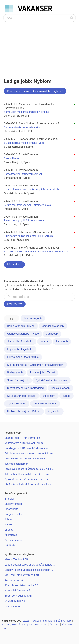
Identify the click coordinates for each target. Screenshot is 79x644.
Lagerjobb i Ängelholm (20, 349)
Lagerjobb (62, 341)
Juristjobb (52, 334)
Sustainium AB (13, 606)
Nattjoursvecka (13, 514)
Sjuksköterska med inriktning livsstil (24, 143)
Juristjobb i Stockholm (20, 341)
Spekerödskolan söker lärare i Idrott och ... (29, 479)
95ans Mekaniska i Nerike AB (21, 585)
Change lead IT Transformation (22, 438)
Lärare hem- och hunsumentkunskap (25, 459)
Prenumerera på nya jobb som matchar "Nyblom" (35, 91)
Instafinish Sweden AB (17, 591)
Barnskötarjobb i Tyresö (21, 326)
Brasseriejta (11, 509)
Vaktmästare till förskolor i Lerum (24, 443)
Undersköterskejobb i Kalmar (24, 411)
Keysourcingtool (14, 540)
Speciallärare (11, 158)
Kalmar (45, 341)
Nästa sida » (14, 265)
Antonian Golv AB (15, 580)
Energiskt (10, 499)
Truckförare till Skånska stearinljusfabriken (28, 236)
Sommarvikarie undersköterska (22, 127)
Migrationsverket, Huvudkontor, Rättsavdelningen (35, 365)
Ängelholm (54, 411)
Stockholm (49, 396)
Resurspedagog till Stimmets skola (24, 221)
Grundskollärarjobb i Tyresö (23, 334)
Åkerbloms (11, 535)
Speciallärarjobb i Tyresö (21, 396)
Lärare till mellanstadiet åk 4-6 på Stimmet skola (32, 189)
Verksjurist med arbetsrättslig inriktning (26, 112)
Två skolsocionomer (16, 464)
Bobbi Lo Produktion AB (18, 596)
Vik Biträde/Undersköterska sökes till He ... (29, 484)
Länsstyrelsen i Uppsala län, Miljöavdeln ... (29, 570)
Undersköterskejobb (45, 404)
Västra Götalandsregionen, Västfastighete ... (30, 565)
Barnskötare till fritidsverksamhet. (23, 174)
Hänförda (10, 545)
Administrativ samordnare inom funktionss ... (30, 453)
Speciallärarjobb (60, 388)
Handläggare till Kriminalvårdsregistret (27, 448)
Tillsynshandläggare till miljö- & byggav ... (28, 474)
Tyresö (67, 396)
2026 (26, 621)
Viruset (9, 530)
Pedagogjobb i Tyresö (42, 373)
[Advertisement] (39, 46)
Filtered (9, 519)
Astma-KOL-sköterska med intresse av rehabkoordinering (37, 252)
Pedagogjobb (15, 373)
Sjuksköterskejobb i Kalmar (51, 380)
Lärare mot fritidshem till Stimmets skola (27, 205)
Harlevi (8, 525)
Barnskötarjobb (33, 318)
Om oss (54, 625)
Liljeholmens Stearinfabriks (23, 357)
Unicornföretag (13, 504)
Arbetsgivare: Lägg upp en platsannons (24, 625)
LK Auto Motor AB (15, 601)
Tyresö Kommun (17, 404)
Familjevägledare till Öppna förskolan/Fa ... (29, 469)
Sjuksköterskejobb (18, 380)
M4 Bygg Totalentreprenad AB (22, 575)
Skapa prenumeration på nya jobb (52, 621)
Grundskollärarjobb (53, 326)
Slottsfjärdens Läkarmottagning (25, 388)
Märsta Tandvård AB (16, 559)
